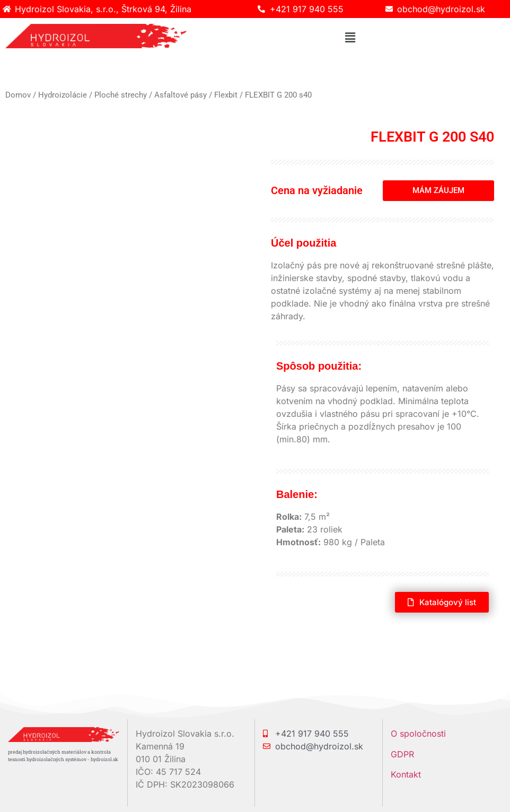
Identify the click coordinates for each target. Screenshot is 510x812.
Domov (18, 95)
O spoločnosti (418, 734)
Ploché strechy (121, 95)
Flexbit (226, 95)
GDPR (402, 754)
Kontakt (406, 774)
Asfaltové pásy (181, 95)
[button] (350, 38)
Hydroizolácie (63, 95)
